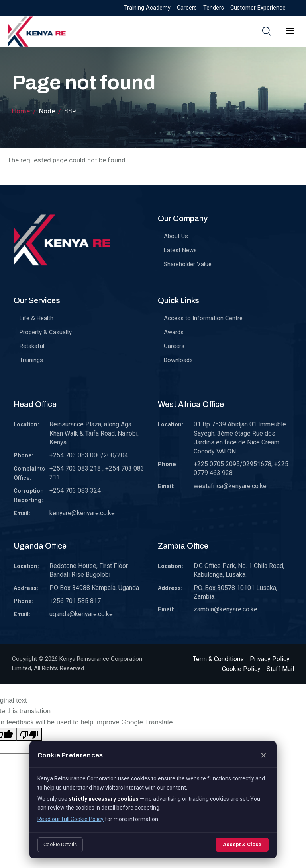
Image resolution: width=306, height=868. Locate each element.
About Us (176, 236)
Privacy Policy (270, 659)
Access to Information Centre (203, 318)
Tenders (214, 8)
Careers (187, 8)
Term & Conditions (218, 659)
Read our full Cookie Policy (71, 819)
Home (21, 111)
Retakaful (32, 346)
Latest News (180, 250)
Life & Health (36, 318)
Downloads (178, 360)
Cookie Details (60, 844)
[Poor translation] (29, 734)
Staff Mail (280, 669)
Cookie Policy (241, 669)
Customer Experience (258, 8)
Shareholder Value (188, 264)
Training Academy (147, 8)
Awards (174, 332)
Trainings (31, 360)
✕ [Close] (264, 755)
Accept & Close (242, 844)
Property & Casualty (46, 332)
